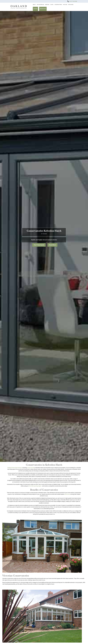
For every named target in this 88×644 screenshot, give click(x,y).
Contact (35, 9)
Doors (52, 5)
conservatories (31, 468)
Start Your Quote (39, 245)
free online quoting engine (35, 486)
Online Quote (43, 9)
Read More (52, 245)
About (34, 5)
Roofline (65, 5)
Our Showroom (40, 5)
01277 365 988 (73, 1)
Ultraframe (67, 494)
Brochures (71, 5)
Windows (47, 5)
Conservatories (58, 5)
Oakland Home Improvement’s (15, 468)
